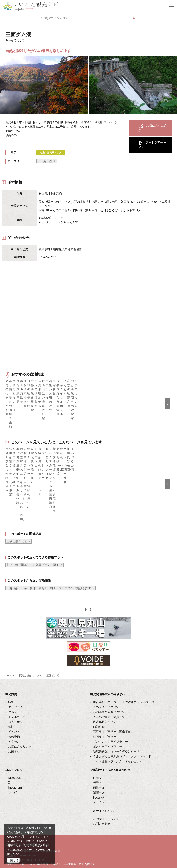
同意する (13, 860)
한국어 (97, 722)
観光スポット (17, 662)
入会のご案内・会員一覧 (109, 657)
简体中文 (99, 727)
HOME (10, 615)
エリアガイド (17, 647)
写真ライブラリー (30, 817)
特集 (11, 642)
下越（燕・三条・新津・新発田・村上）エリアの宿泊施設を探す (49, 528)
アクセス (14, 681)
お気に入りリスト (20, 686)
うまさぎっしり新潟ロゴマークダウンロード (122, 696)
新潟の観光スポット (30, 615)
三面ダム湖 (53, 615)
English (98, 717)
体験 (11, 666)
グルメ (13, 652)
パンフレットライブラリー (110, 681)
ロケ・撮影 (26, 837)
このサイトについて (106, 647)
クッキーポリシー (32, 849)
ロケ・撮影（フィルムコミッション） (118, 701)
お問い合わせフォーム (33, 847)
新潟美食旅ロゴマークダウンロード (116, 691)
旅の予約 (14, 676)
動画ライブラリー (105, 676)
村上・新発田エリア (51, 153)
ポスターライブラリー (108, 686)
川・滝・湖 (45, 161)
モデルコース (17, 657)
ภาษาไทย (99, 742)
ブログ (13, 732)
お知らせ (14, 691)
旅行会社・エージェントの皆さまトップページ (124, 642)
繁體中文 (99, 732)
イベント (14, 671)
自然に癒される (17, 481)
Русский (99, 737)
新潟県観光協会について (109, 652)
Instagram (15, 727)
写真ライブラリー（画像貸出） (113, 671)
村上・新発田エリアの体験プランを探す (33, 504)
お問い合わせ (102, 763)
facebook (14, 717)
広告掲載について (105, 662)
